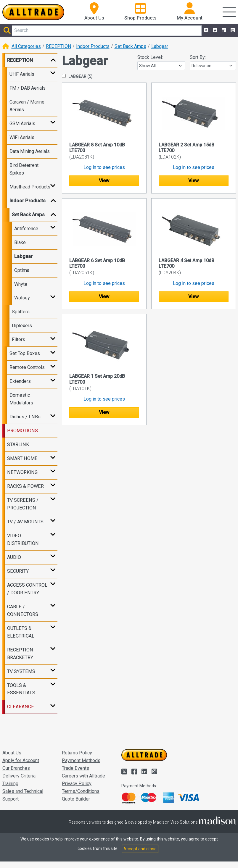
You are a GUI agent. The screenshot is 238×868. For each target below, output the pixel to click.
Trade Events (75, 768)
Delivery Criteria (19, 776)
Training (10, 784)
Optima (22, 270)
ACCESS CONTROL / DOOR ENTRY (27, 589)
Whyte (21, 284)
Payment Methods (81, 760)
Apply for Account (21, 760)
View (104, 181)
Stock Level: (150, 57)
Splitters (21, 312)
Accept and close (140, 849)
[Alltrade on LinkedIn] (223, 30)
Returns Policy (77, 753)
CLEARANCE (21, 707)
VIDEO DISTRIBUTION (23, 539)
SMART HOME (22, 458)
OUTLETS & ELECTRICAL (21, 632)
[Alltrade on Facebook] (214, 30)
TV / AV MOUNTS (25, 522)
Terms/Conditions (81, 791)
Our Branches (16, 768)
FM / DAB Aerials (28, 88)
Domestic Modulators (21, 399)
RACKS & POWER (25, 486)
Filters (19, 339)
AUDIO (14, 557)
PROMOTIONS (22, 431)
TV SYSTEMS (21, 671)
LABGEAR (77, 76)
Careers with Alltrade (83, 776)
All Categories (26, 46)
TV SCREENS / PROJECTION (23, 504)
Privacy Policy (77, 784)
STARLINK (18, 445)
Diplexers (22, 326)
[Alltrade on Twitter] (205, 30)
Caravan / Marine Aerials (27, 106)
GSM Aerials (22, 124)
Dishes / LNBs (25, 417)
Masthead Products (30, 187)
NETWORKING (22, 472)
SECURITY (18, 571)
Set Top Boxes (25, 353)
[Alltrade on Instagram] (232, 30)
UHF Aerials (22, 74)
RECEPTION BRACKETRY (20, 654)
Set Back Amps (130, 46)
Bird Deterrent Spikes (24, 169)
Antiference (26, 229)
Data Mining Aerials (30, 151)
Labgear (160, 46)
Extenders (20, 381)
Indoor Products (93, 46)
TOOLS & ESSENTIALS (21, 689)
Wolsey (22, 298)
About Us (12, 753)
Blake (20, 242)
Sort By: (198, 57)
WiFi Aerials (22, 137)
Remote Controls (27, 367)
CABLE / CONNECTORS (23, 610)
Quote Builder (76, 799)
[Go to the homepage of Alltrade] (33, 12)
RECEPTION (58, 46)
